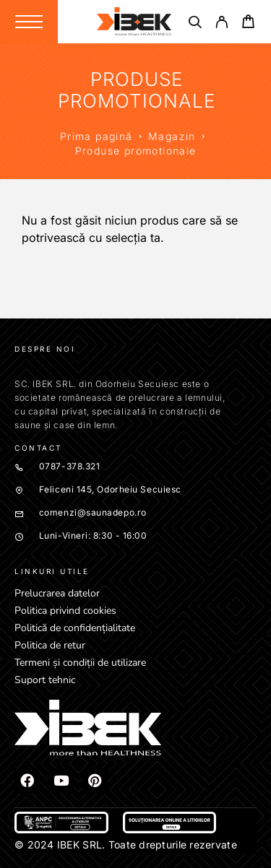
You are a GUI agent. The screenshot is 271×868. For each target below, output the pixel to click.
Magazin (172, 136)
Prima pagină (96, 136)
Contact (38, 448)
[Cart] (248, 23)
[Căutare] (195, 24)
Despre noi (45, 349)
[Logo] (134, 22)
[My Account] (221, 24)
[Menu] (29, 22)
